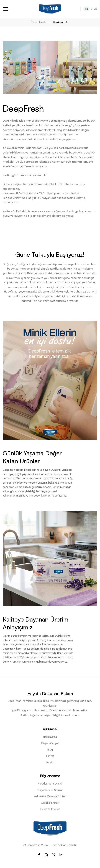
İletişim (50, 762)
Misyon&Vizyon (50, 743)
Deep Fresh (39, 22)
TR (86, 9)
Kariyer (50, 756)
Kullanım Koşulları (50, 809)
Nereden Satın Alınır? (50, 784)
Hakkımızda (50, 737)
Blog (50, 750)
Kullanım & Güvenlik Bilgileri (50, 796)
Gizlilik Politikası (50, 803)
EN (95, 9)
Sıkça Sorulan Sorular (50, 790)
